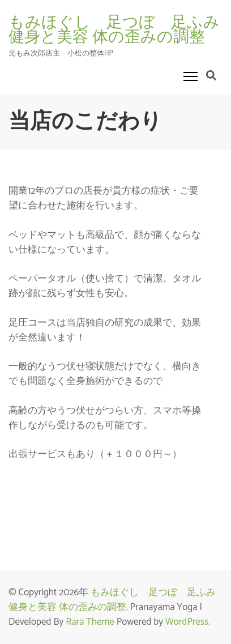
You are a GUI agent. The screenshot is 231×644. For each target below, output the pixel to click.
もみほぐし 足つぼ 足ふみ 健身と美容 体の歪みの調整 (117, 600)
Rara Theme (90, 622)
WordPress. (188, 622)
